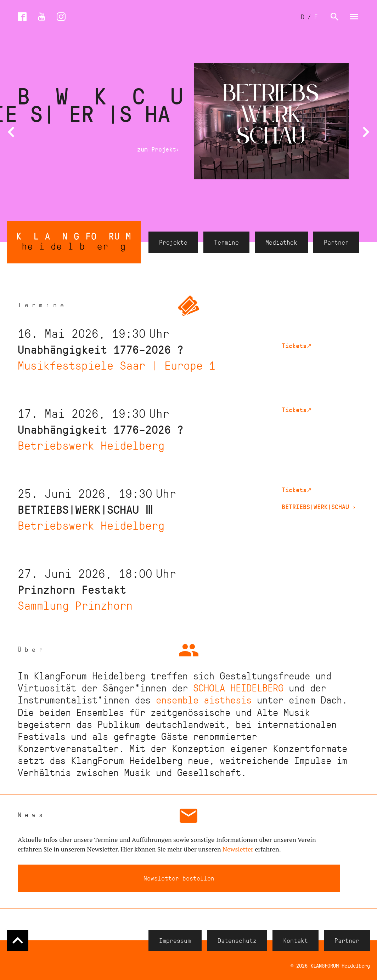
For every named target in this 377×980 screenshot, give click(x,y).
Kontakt (296, 940)
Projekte (173, 242)
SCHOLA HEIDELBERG (238, 687)
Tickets (297, 346)
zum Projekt (158, 149)
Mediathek (281, 242)
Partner (336, 242)
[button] (11, 132)
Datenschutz (237, 940)
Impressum (175, 940)
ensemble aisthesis (204, 699)
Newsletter (238, 849)
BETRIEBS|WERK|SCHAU (319, 507)
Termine (226, 242)
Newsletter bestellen (179, 878)
